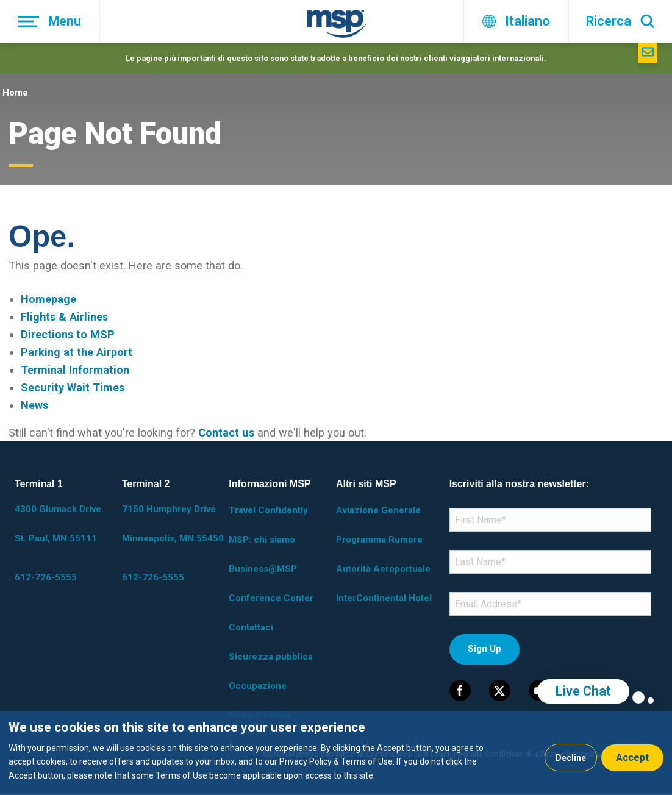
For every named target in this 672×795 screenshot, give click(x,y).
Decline (571, 758)
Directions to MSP (68, 334)
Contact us (226, 433)
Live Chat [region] (583, 691)
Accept (632, 758)
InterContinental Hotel (384, 598)
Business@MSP (263, 569)
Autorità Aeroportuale (383, 569)
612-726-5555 (46, 577)
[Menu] (50, 21)
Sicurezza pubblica (271, 657)
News (34, 405)
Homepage (48, 299)
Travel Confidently (268, 510)
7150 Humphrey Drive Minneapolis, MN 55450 (173, 524)
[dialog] (336, 753)
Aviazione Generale (378, 510)
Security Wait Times (73, 387)
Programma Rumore (379, 540)
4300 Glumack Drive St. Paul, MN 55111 (58, 524)
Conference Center (271, 598)
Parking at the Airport (77, 352)
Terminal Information (75, 370)
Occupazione (258, 686)
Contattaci (251, 627)
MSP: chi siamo (262, 540)
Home (15, 93)
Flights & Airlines (64, 317)
